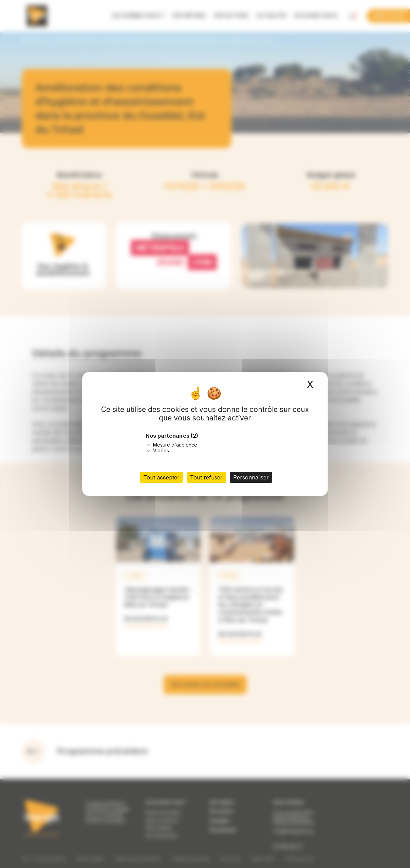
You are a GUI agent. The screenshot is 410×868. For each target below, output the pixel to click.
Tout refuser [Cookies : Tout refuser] (206, 477)
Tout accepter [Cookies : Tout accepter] (161, 477)
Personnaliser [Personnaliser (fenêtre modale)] (251, 477)
